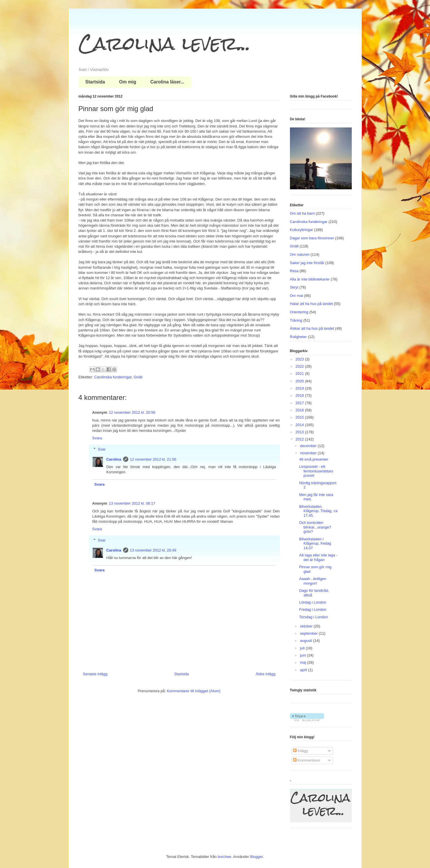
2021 (300, 374)
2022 (300, 366)
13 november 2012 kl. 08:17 (132, 503)
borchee (224, 857)
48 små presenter (314, 459)
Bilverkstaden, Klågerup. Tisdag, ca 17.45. (318, 511)
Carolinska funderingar (113, 377)
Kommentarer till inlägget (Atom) (194, 691)
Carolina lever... (165, 43)
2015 (300, 417)
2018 (300, 395)
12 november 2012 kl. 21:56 (153, 459)
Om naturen (300, 254)
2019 (300, 388)
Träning (296, 320)
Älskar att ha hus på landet (312, 328)
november (309, 453)
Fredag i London (313, 609)
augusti (307, 641)
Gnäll (138, 377)
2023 (300, 359)
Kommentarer (307, 760)
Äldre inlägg (266, 674)
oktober (307, 626)
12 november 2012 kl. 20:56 (132, 412)
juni (303, 655)
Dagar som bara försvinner (312, 238)
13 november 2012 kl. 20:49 (153, 550)
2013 (300, 432)
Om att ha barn (302, 213)
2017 (300, 403)
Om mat (297, 296)
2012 (300, 439)
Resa (294, 271)
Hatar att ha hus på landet (311, 304)
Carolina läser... (167, 82)
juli (303, 648)
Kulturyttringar (302, 230)
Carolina (114, 459)
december (309, 446)
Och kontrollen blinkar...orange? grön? (315, 527)
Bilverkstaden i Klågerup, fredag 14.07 (315, 543)
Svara (97, 438)
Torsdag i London (314, 617)
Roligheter (298, 337)
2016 (300, 410)
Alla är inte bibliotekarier (310, 279)
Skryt (294, 287)
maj (304, 662)
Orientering (299, 312)
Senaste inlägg (95, 674)
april (304, 670)
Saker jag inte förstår (307, 263)
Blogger (257, 857)
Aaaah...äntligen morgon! (313, 581)
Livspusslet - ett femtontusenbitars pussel (316, 471)
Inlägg (300, 751)
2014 (300, 425)
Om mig (128, 82)
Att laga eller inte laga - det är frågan (318, 557)
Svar (102, 449)
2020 (300, 381)
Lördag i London (313, 602)
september (309, 633)
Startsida (95, 82)
